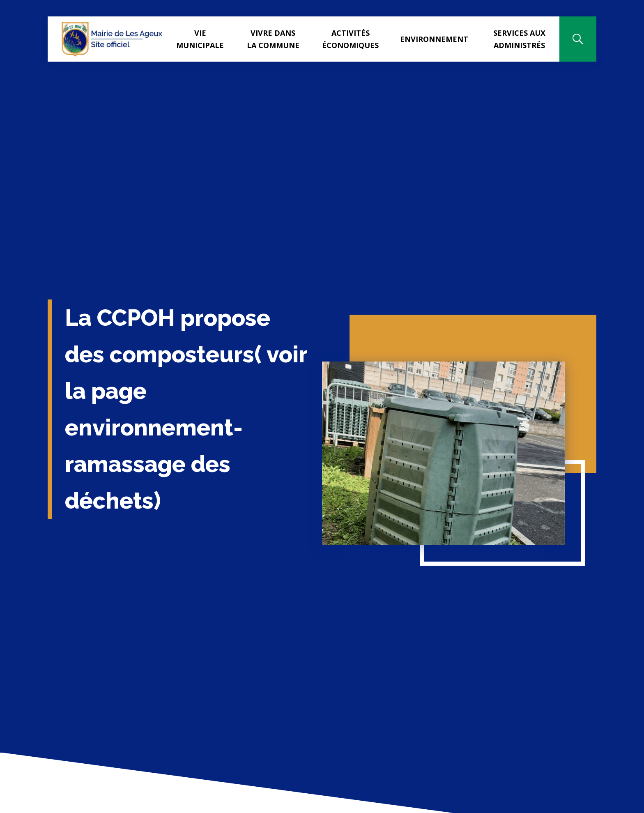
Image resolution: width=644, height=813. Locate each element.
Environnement (434, 39)
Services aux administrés (519, 39)
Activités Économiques (350, 39)
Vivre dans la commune (273, 39)
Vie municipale (200, 39)
